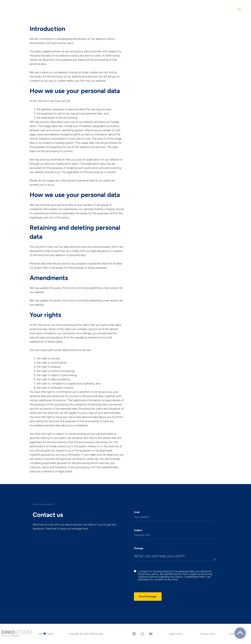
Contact (226, 10)
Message (134, 552)
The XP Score (115, 10)
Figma (135, 10)
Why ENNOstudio (174, 10)
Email (133, 529)
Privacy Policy (208, 634)
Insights (151, 10)
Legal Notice (176, 634)
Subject (134, 541)
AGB (232, 634)
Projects (73, 10)
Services (93, 10)
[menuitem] (239, 10)
